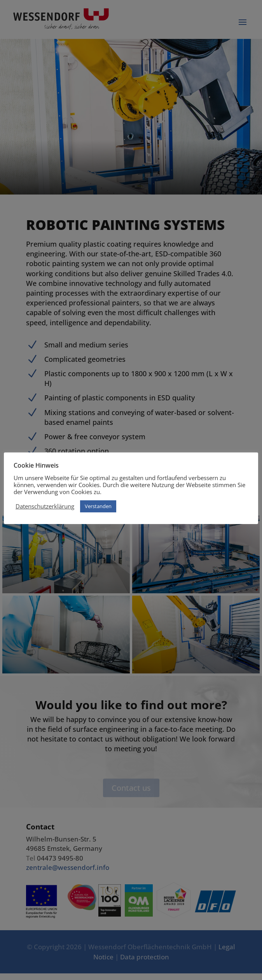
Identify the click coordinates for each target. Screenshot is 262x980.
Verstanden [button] (98, 506)
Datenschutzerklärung (45, 506)
